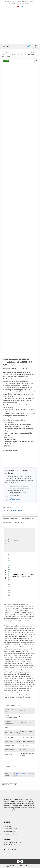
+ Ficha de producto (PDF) (13, 511)
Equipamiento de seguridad (21, 51)
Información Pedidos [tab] (10, 519)
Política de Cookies (9, 831)
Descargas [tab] (18, 523)
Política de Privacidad (10, 829)
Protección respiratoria (14, 53)
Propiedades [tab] (8, 523)
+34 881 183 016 (29, 1)
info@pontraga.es (16, 3)
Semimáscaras (26, 53)
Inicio (3, 51)
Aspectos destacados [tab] (28, 519)
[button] (4, 46)
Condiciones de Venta (10, 834)
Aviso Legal (7, 826)
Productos (9, 51)
